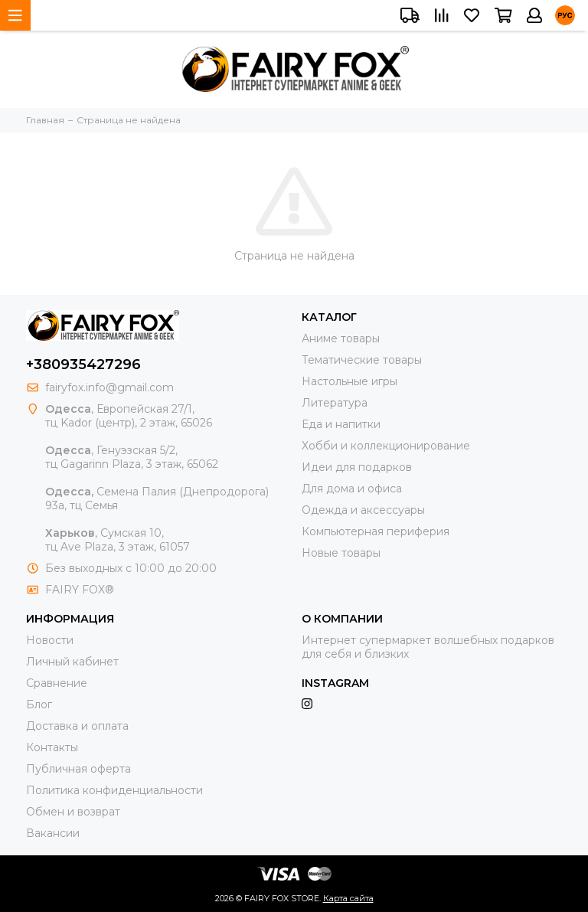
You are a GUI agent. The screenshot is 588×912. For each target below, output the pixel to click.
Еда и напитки (341, 424)
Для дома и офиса (352, 489)
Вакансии (53, 833)
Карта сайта (348, 898)
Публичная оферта (78, 769)
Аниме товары (341, 338)
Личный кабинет (72, 662)
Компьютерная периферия (376, 531)
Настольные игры (350, 381)
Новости (50, 640)
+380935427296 (83, 364)
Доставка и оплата (77, 726)
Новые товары (341, 553)
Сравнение (57, 683)
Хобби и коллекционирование (386, 446)
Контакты (52, 747)
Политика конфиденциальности (114, 790)
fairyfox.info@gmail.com (109, 387)
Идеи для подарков (357, 467)
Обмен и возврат (73, 812)
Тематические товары (362, 360)
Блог (39, 704)
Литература (335, 403)
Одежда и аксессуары (363, 510)
